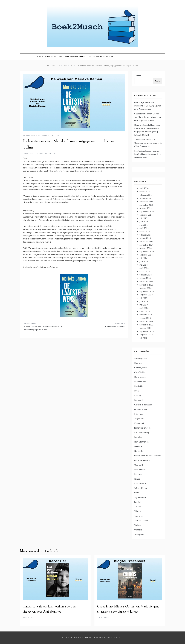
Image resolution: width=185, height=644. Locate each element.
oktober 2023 (146, 288)
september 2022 (147, 331)
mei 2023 (144, 305)
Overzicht (139, 465)
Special (137, 502)
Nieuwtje (138, 446)
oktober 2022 (146, 328)
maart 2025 (145, 232)
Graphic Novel (141, 409)
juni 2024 (144, 261)
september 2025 (147, 212)
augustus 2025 (146, 215)
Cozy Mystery (140, 368)
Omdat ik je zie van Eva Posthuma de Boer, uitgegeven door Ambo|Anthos (148, 106)
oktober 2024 (146, 248)
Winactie (138, 530)
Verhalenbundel (141, 520)
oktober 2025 (146, 208)
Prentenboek (140, 470)
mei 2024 (144, 265)
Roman (137, 479)
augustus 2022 (146, 335)
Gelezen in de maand (143, 405)
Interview (138, 414)
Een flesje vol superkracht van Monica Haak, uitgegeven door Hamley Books (148, 154)
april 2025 (144, 228)
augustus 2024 (146, 255)
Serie (137, 493)
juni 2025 (144, 221)
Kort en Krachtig (142, 432)
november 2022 (146, 325)
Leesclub (138, 437)
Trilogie (138, 511)
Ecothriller (139, 386)
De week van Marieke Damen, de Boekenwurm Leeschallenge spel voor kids (42, 328)
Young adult (139, 534)
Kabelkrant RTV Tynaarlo (72, 57)
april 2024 (144, 268)
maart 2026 (145, 192)
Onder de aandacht (142, 460)
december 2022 (146, 321)
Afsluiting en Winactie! (115, 326)
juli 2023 (143, 298)
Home (40, 57)
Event (137, 391)
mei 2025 (144, 225)
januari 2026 (145, 198)
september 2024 (147, 251)
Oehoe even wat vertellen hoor (148, 456)
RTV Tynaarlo (140, 483)
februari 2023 (146, 315)
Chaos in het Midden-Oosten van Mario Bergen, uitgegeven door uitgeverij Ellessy (148, 117)
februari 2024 (146, 275)
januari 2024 (145, 278)
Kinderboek (139, 423)
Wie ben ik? (51, 57)
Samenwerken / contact (101, 57)
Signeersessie (140, 497)
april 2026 (144, 188)
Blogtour (138, 363)
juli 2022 (143, 338)
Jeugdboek (139, 419)
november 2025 (146, 205)
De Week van (29, 136)
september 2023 (147, 291)
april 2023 (144, 308)
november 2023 (146, 285)
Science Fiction (141, 488)
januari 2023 (145, 318)
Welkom (138, 525)
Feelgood (138, 400)
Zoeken (138, 75)
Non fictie (139, 451)
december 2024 (146, 241)
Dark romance (140, 377)
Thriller (55, 136)
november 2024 (146, 245)
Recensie (43, 136)
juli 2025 (143, 218)
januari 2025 (145, 238)
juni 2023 (144, 301)
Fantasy (138, 395)
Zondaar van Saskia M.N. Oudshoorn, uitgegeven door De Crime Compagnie (148, 143)
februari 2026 (146, 195)
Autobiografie (140, 358)
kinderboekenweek (142, 428)
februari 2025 (146, 235)
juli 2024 (143, 258)
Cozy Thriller (140, 372)
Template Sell (117, 638)
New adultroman (141, 442)
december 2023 (146, 281)
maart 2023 (145, 311)
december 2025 (146, 201)
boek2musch (49, 154)
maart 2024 (145, 271)
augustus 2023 (146, 295)
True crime (139, 516)
